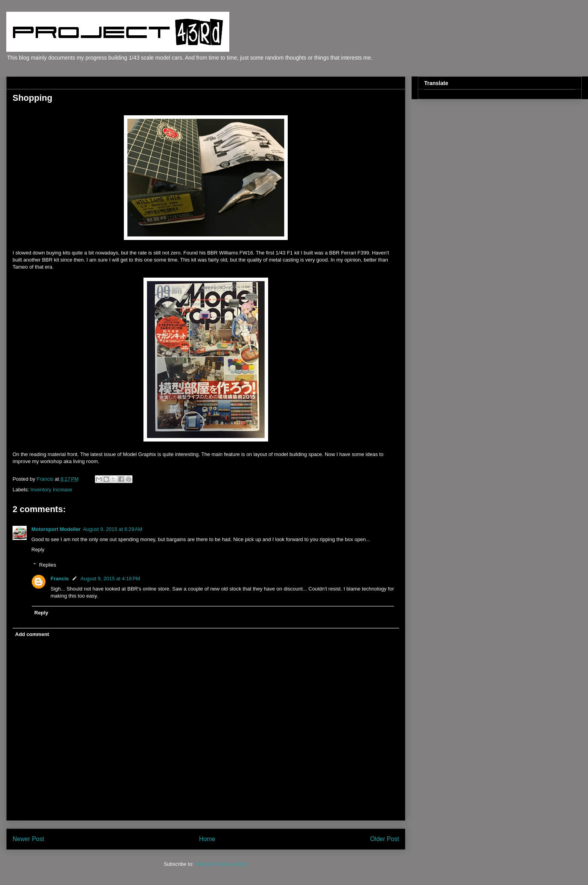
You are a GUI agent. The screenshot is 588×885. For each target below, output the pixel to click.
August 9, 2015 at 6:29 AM (113, 529)
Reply (38, 550)
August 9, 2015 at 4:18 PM (110, 579)
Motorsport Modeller (56, 529)
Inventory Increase (52, 490)
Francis (60, 579)
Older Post (385, 839)
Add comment (32, 634)
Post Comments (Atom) (221, 864)
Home (207, 839)
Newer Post (28, 839)
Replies (48, 565)
